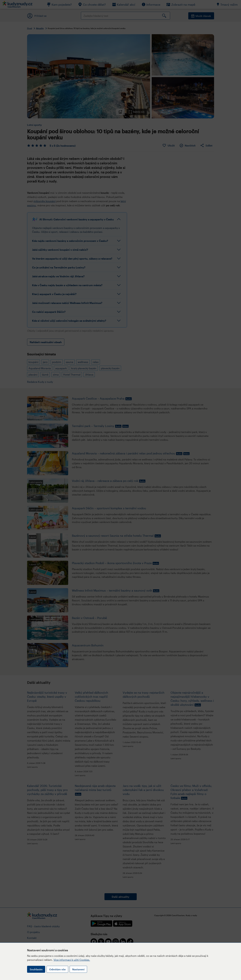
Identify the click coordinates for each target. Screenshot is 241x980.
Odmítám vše (57, 969)
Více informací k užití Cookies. (72, 960)
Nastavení (78, 969)
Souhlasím (36, 969)
